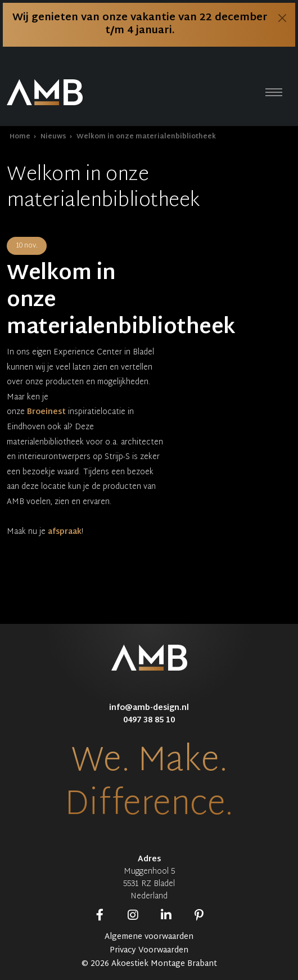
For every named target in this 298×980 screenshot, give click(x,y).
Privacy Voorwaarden (149, 951)
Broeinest (46, 412)
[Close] (282, 18)
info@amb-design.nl (149, 708)
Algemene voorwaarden (149, 937)
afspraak (65, 532)
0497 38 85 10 (149, 720)
